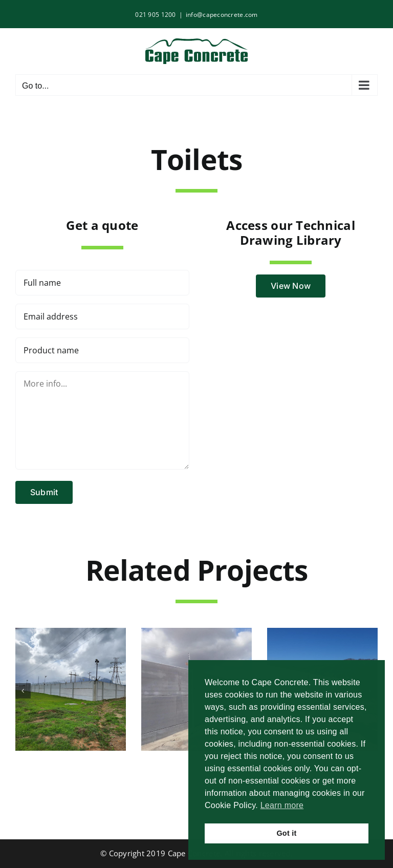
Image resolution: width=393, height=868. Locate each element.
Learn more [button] (282, 805)
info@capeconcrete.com (222, 15)
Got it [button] (286, 833)
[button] (23, 691)
